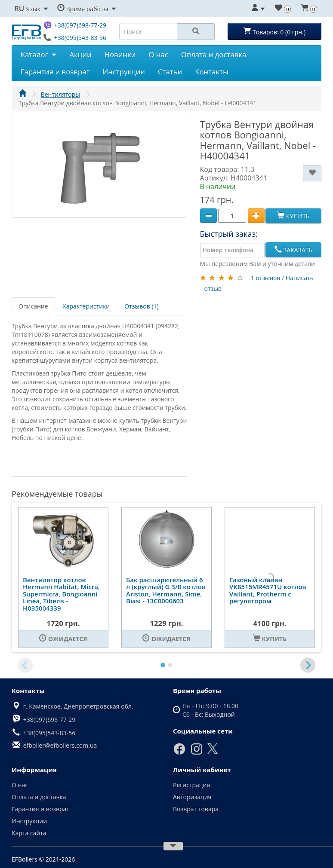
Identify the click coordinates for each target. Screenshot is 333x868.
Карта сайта (29, 833)
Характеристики (86, 306)
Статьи (170, 72)
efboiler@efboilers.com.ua (60, 745)
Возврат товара (196, 809)
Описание (33, 306)
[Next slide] (308, 665)
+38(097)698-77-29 (80, 25)
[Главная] (22, 94)
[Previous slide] (25, 665)
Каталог (39, 54)
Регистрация (191, 785)
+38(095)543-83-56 (80, 38)
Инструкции (124, 72)
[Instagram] (197, 753)
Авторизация (192, 797)
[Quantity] (232, 216)
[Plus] (256, 216)
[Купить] (270, 639)
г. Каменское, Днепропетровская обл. (78, 706)
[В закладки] (312, 173)
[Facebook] (179, 753)
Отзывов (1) (141, 306)
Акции (80, 54)
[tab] (163, 665)
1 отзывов (266, 278)
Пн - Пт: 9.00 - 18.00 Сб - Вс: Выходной (210, 710)
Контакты (212, 72)
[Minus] (208, 216)
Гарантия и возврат (55, 72)
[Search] (196, 32)
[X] (213, 752)
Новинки (120, 54)
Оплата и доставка (214, 54)
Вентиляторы (60, 94)
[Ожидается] (63, 639)
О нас (158, 54)
